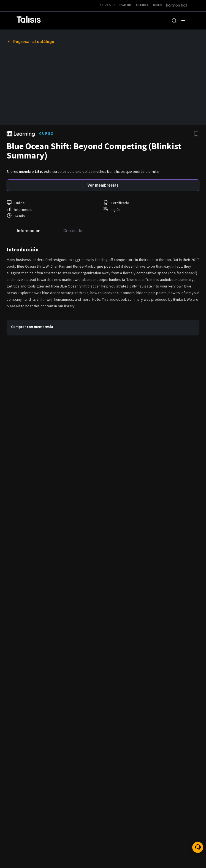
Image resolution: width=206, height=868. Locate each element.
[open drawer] (183, 21)
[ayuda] (198, 847)
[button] (174, 21)
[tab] (29, 229)
